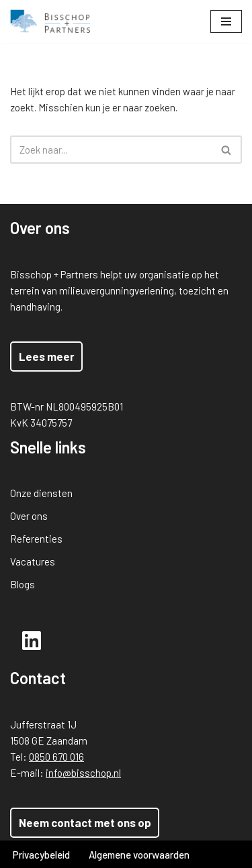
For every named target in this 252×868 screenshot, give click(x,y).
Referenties (36, 539)
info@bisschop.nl (83, 773)
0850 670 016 (56, 757)
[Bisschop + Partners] (50, 21)
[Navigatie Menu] (226, 21)
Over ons (29, 516)
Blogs (23, 584)
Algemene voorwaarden (139, 855)
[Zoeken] (111, 150)
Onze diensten (41, 493)
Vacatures (33, 561)
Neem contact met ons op (85, 822)
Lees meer (47, 356)
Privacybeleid (41, 855)
